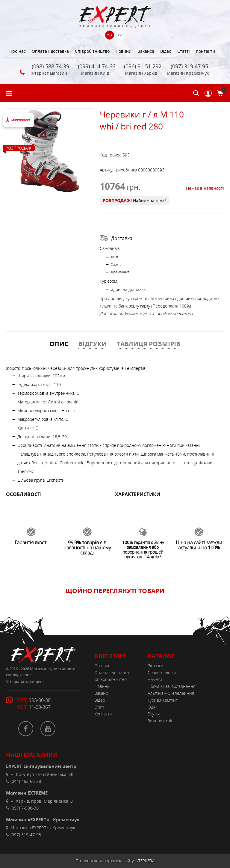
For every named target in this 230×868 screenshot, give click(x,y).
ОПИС (59, 344)
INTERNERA (145, 861)
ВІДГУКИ (93, 344)
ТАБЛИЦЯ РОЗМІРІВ (149, 344)
